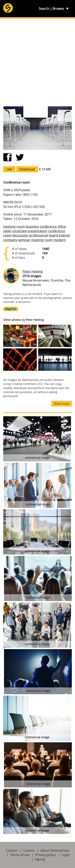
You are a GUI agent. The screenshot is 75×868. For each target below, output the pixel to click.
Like (9, 169)
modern (60, 240)
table (7, 231)
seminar (24, 240)
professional (39, 235)
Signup (40, 859)
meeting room (42, 240)
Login (66, 855)
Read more (62, 404)
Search (44, 9)
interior (64, 235)
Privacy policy (46, 855)
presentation (37, 231)
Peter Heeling (33, 271)
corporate (19, 231)
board (53, 235)
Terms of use (20, 855)
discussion (20, 235)
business (32, 226)
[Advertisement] (37, 63)
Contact (12, 850)
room (21, 226)
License (29, 850)
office (62, 226)
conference (48, 226)
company (10, 240)
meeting (9, 226)
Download (27, 169)
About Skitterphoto (55, 850)
